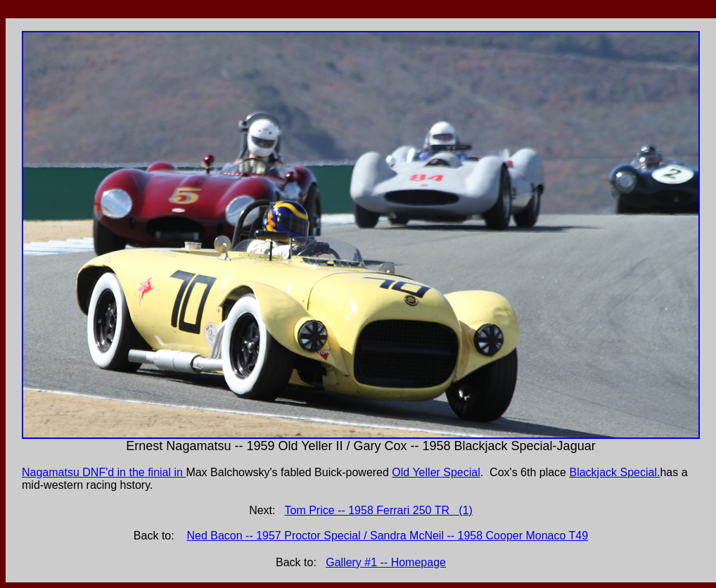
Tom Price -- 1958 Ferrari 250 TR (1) (379, 510)
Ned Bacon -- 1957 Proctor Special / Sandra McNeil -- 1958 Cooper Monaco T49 (387, 536)
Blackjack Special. (614, 472)
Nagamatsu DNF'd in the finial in (104, 472)
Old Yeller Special (436, 472)
